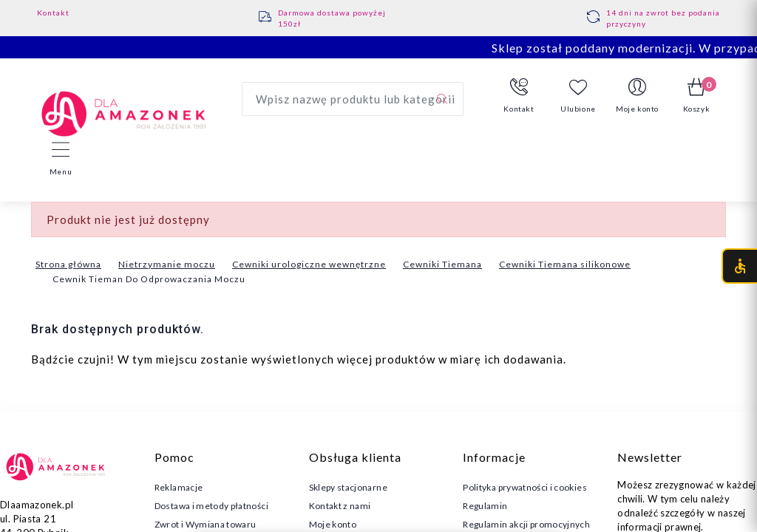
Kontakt (53, 13)
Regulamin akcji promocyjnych (526, 524)
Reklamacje (179, 487)
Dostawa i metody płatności (211, 506)
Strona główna (68, 264)
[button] (519, 96)
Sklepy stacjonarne (348, 487)
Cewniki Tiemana (442, 264)
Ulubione (578, 96)
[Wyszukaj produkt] (353, 99)
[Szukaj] (442, 99)
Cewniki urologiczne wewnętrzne (309, 264)
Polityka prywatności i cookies (525, 487)
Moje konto (333, 524)
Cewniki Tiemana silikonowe (565, 264)
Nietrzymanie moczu (167, 264)
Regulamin (485, 506)
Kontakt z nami (340, 506)
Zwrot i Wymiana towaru (206, 524)
